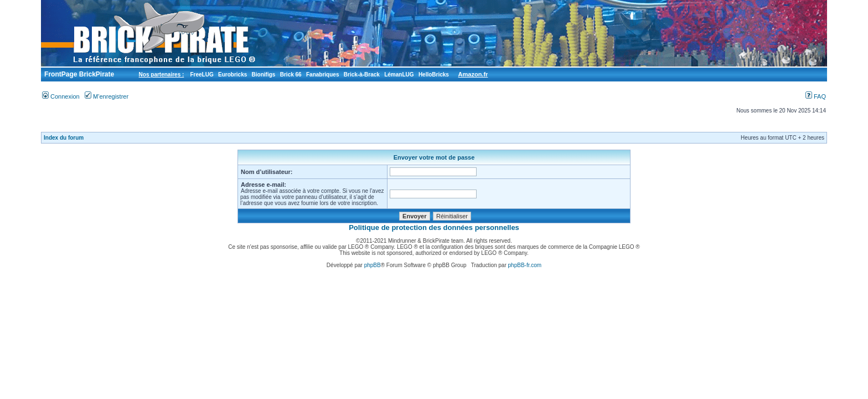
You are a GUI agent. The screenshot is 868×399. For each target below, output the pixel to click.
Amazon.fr (473, 74)
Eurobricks (232, 75)
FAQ (816, 96)
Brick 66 (291, 75)
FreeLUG (201, 75)
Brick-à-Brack (362, 75)
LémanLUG (399, 75)
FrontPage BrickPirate (78, 74)
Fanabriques (322, 75)
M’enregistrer (107, 96)
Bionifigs (264, 75)
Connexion (61, 96)
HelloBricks (434, 75)
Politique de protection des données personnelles (434, 227)
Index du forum (64, 138)
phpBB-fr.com (525, 265)
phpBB (373, 265)
